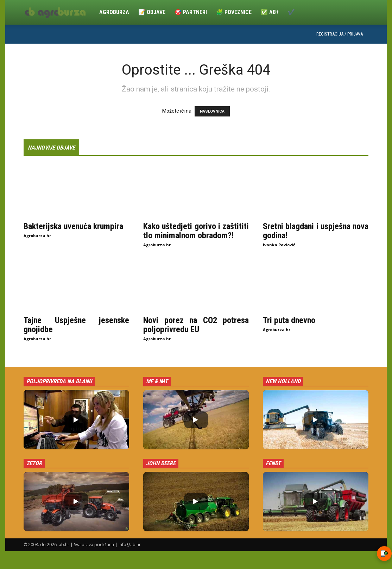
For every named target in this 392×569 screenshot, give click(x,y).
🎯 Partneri (191, 12)
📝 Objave (152, 12)
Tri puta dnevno (289, 320)
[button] (76, 420)
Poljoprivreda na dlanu (59, 381)
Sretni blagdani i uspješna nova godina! (316, 231)
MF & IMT (157, 381)
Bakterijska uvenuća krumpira (73, 226)
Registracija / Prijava (340, 34)
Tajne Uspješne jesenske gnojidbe (76, 325)
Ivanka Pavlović (279, 245)
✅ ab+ (270, 12)
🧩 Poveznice (234, 12)
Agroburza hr (37, 236)
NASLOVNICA (212, 111)
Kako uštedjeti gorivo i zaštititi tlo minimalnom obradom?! (196, 231)
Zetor (34, 463)
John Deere (161, 463)
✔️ (291, 12)
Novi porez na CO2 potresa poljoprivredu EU (196, 325)
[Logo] (59, 12)
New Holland (283, 381)
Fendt (273, 463)
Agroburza (114, 12)
